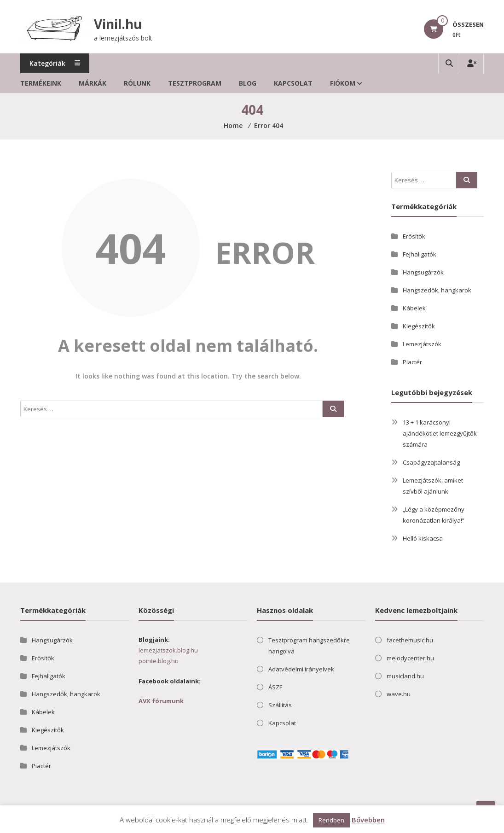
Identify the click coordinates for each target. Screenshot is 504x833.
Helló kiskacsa (423, 538)
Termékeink (41, 83)
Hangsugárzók (423, 272)
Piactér (412, 362)
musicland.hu (405, 676)
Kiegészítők (419, 326)
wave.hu (399, 694)
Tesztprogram (195, 83)
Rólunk (137, 83)
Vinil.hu (118, 24)
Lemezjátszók (422, 344)
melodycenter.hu (410, 658)
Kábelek (414, 308)
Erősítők (414, 236)
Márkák (93, 83)
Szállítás (280, 705)
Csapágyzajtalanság (431, 462)
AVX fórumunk (161, 701)
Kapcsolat (293, 83)
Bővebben (368, 820)
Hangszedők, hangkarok (437, 290)
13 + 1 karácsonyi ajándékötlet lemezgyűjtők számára (440, 433)
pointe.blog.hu (159, 661)
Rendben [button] (331, 820)
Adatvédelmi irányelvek (301, 669)
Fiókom (343, 83)
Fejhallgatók (420, 254)
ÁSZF (275, 687)
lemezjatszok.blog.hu (168, 650)
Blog (248, 83)
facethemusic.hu (410, 640)
